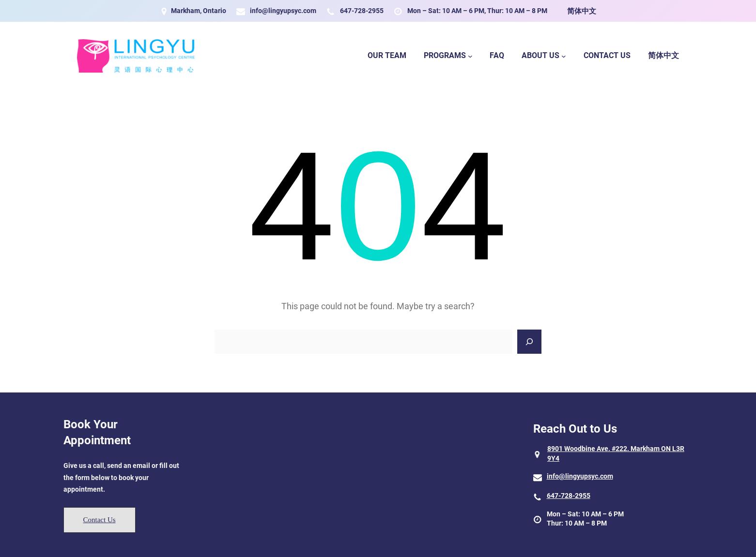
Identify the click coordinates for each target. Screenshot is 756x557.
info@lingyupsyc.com (283, 11)
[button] (100, 520)
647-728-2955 (362, 11)
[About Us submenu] (564, 56)
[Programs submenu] (470, 56)
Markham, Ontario (199, 11)
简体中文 (582, 11)
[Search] (529, 342)
